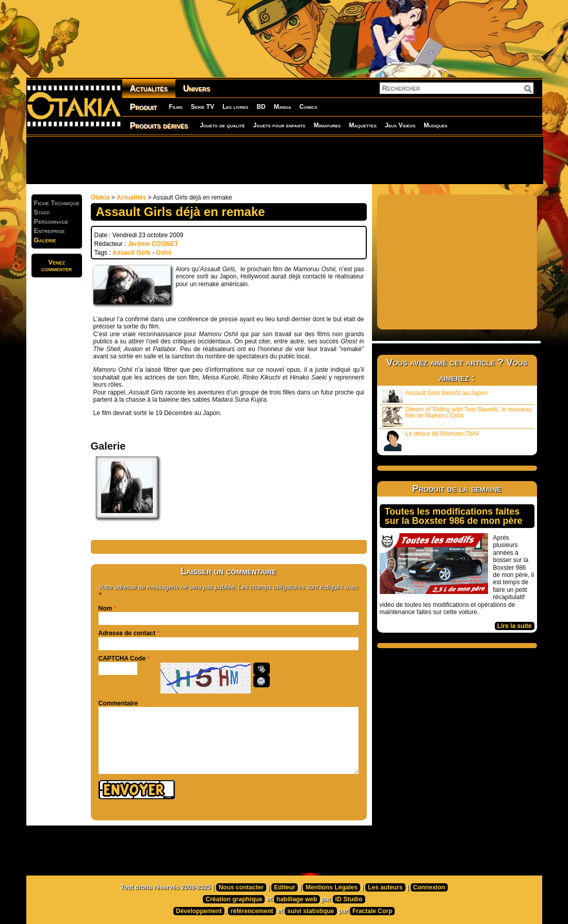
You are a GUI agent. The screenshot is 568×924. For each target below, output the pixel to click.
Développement (199, 911)
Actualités (149, 88)
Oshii (164, 253)
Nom (106, 608)
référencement (252, 911)
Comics (308, 107)
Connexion (429, 887)
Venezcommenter (56, 266)
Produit (144, 107)
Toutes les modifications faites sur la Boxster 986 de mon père (454, 516)
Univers (197, 88)
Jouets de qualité (222, 125)
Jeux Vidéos (400, 125)
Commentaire (118, 703)
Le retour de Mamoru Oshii (431, 441)
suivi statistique (311, 911)
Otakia (100, 197)
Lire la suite (515, 626)
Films (175, 107)
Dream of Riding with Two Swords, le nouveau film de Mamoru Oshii (457, 416)
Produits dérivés (159, 126)
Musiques (435, 125)
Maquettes (363, 125)
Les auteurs (385, 887)
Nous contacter (241, 887)
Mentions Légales (331, 887)
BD (261, 107)
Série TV (202, 107)
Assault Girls (132, 253)
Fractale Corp (372, 911)
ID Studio (349, 899)
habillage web (297, 899)
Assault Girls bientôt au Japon (435, 396)
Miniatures (327, 125)
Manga (283, 107)
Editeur (285, 887)
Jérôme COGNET (153, 244)
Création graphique (234, 899)
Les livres (235, 107)
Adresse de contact (127, 633)
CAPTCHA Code (122, 658)
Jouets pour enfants (279, 125)
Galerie (45, 240)
